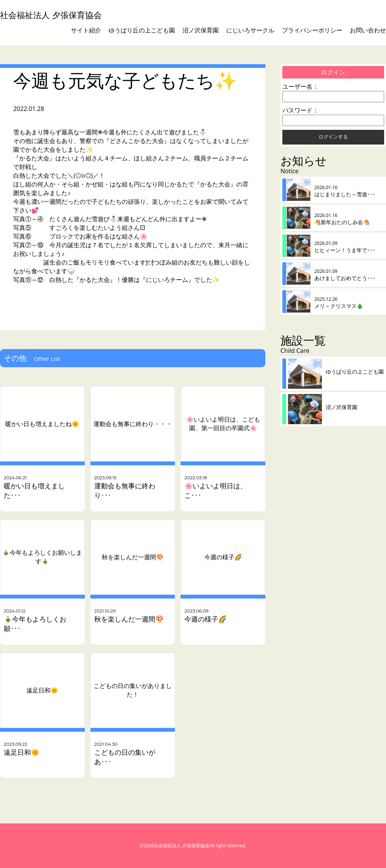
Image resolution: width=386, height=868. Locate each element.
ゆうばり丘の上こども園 (142, 30)
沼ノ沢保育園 (201, 30)
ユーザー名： (300, 86)
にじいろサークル (250, 30)
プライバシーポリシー (312, 30)
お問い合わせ (368, 30)
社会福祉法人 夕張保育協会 (51, 15)
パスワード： (300, 110)
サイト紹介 (86, 30)
